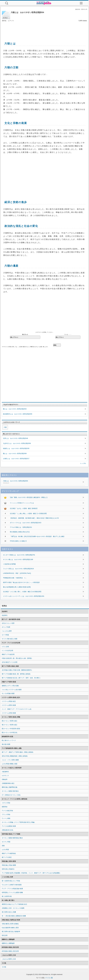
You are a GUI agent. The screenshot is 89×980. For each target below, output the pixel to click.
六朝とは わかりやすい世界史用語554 (39, 482)
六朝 (5, 427)
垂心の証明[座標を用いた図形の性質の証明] (17, 587)
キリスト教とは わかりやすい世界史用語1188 (18, 560)
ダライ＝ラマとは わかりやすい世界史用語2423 (26, 523)
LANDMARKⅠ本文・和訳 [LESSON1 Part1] (17, 573)
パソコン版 (49, 978)
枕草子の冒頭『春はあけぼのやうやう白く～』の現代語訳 (21, 582)
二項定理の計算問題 (9, 564)
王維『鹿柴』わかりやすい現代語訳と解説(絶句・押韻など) (29, 497)
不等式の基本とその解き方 (18, 541)
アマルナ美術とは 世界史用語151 (21, 527)
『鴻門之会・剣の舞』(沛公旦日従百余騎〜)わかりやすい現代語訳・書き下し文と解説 (37, 536)
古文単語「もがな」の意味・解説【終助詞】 (24, 508)
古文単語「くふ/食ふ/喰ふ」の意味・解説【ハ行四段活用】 (29, 514)
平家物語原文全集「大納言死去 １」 (15, 578)
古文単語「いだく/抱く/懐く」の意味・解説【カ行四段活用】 (22, 592)
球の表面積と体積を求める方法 (20, 532)
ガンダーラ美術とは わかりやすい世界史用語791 (19, 555)
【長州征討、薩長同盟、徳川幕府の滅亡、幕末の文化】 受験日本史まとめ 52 (34, 518)
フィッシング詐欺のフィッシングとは (22, 503)
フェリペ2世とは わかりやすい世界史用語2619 (18, 569)
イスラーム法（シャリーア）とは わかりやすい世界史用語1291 (24, 596)
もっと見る (83, 463)
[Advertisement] (44, 29)
